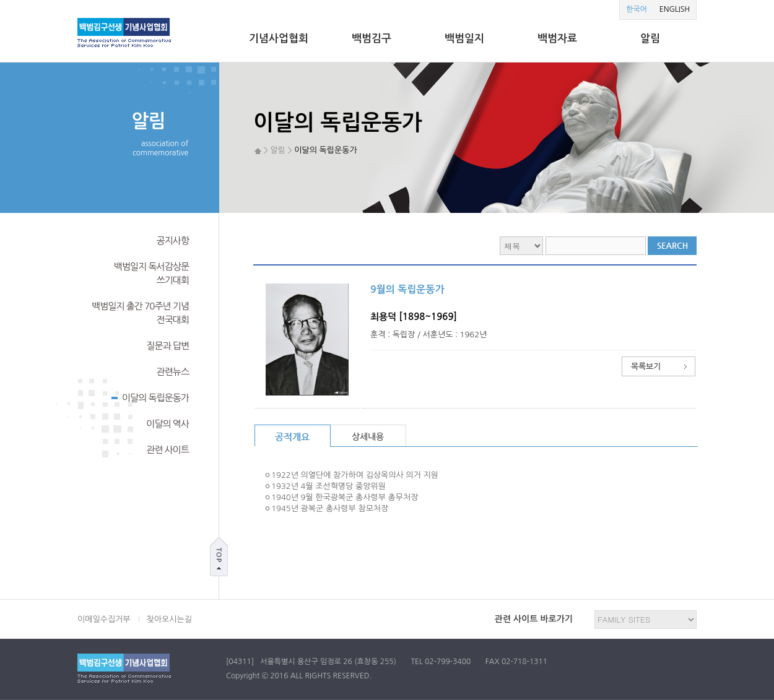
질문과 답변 (167, 346)
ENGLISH (675, 9)
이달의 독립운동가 (150, 397)
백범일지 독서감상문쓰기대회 (151, 273)
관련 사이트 (167, 450)
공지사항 (173, 240)
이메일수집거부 (104, 619)
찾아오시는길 (169, 619)
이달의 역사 (167, 424)
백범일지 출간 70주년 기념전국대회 (140, 313)
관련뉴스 (173, 372)
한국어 (637, 9)
